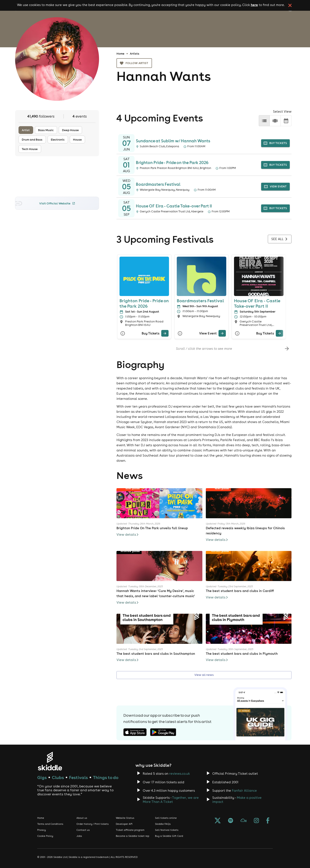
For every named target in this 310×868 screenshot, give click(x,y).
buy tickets (275, 143)
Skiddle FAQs (163, 824)
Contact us (83, 830)
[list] (264, 121)
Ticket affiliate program (130, 830)
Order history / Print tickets (93, 824)
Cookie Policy (45, 836)
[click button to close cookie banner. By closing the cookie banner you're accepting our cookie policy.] (290, 5)
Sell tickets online (166, 818)
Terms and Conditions (50, 824)
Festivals (78, 777)
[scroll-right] (287, 349)
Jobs (79, 836)
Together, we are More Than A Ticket (171, 800)
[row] (275, 121)
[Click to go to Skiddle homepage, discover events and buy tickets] (50, 761)
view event (275, 187)
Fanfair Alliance (244, 791)
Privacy (42, 830)
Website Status (125, 818)
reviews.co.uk (180, 774)
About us (82, 818)
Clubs (58, 777)
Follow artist (134, 63)
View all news (204, 675)
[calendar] (286, 121)
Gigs (42, 777)
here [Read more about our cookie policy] (254, 5)
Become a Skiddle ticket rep (133, 836)
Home (120, 54)
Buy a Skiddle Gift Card (169, 836)
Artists (135, 54)
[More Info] (123, 333)
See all (280, 239)
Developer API (124, 824)
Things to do (106, 777)
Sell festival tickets (167, 830)
